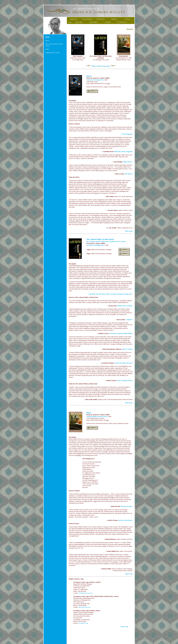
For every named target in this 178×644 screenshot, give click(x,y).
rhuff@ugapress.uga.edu (85, 593)
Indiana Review (128, 162)
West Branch (129, 174)
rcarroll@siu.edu (83, 623)
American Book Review (125, 520)
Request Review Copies (53, 53)
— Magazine (127, 134)
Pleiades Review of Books (125, 306)
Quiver (89, 76)
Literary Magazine (123, 152)
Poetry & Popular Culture (125, 380)
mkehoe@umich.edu (84, 607)
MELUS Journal (127, 349)
